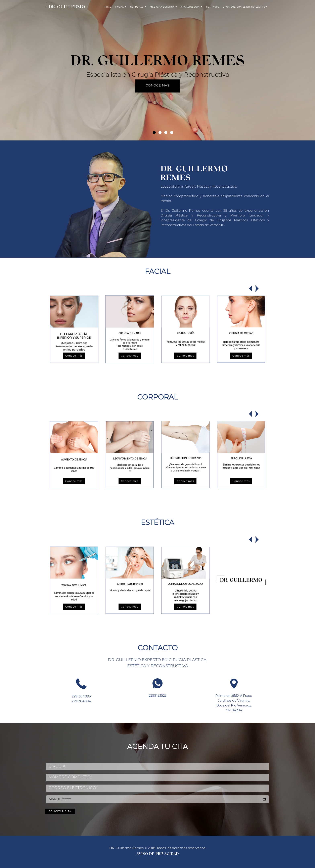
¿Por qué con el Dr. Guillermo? (245, 7)
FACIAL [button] (120, 7)
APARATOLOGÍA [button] (191, 7)
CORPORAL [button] (137, 7)
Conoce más (157, 85)
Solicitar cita (141, 808)
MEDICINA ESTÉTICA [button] (163, 7)
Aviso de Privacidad (158, 854)
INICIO (107, 7)
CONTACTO (213, 7)
